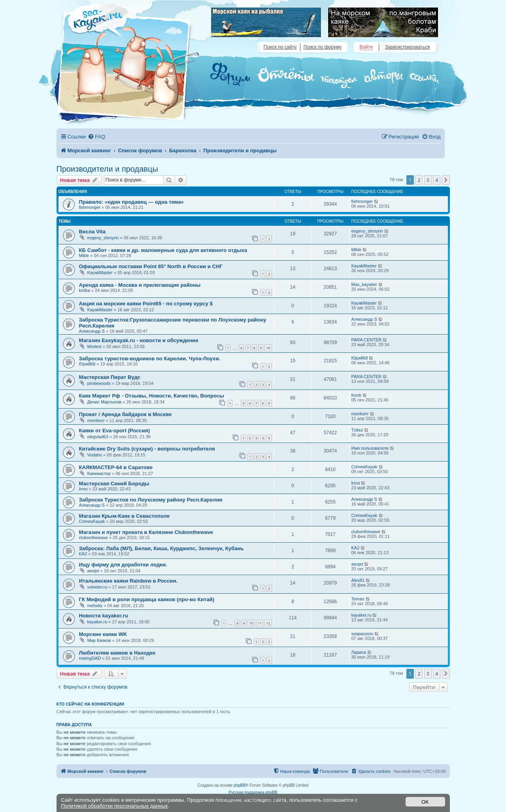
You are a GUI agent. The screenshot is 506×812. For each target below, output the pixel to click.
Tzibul (357, 430)
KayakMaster (100, 273)
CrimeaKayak (364, 467)
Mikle (84, 256)
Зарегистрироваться (407, 47)
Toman (358, 599)
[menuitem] (96, 137)
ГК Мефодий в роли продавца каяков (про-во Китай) (147, 599)
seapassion (363, 634)
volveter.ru (97, 587)
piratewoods (99, 383)
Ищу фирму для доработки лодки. (123, 565)
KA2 (83, 554)
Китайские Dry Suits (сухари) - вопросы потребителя (147, 449)
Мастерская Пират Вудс (110, 377)
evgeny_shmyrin (103, 238)
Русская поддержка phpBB (253, 792)
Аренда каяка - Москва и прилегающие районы (140, 285)
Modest (94, 346)
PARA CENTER (367, 340)
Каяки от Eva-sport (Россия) (115, 431)
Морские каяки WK (103, 634)
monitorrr (96, 420)
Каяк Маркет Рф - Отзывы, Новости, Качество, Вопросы (152, 396)
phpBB (240, 785)
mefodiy (95, 606)
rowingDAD (90, 658)
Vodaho (95, 455)
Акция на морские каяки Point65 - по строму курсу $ (146, 304)
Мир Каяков (99, 640)
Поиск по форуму (323, 47)
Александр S (92, 331)
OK (425, 802)
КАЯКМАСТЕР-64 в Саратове (116, 467)
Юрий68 (87, 364)
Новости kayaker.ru (104, 616)
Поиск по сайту (280, 47)
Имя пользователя (370, 448)
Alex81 (358, 580)
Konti (356, 395)
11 (260, 623)
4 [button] (437, 180)
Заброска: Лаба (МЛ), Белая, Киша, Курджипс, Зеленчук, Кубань (161, 548)
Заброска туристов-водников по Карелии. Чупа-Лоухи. (150, 359)
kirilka (85, 290)
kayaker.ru (97, 622)
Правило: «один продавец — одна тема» (131, 202)
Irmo (83, 489)
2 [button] (419, 180)
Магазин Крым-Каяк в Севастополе (125, 516)
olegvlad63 (98, 437)
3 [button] (428, 180)
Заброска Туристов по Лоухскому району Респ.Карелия (151, 500)
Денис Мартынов (105, 402)
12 (268, 623)
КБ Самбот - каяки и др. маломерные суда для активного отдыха (163, 250)
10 (268, 348)
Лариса (359, 652)
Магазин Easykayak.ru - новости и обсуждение (139, 340)
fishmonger (90, 207)
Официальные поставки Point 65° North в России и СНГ (151, 266)
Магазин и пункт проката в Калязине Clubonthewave (146, 532)
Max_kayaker (364, 284)
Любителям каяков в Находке (117, 653)
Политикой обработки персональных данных (115, 806)
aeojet (93, 571)
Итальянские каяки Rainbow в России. (128, 581)
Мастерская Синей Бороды (114, 484)
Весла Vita (92, 232)
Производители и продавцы (107, 169)
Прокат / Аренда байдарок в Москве (126, 414)
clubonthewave (93, 538)
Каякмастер (99, 473)
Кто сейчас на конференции (91, 704)
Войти (366, 47)
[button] (446, 180)
